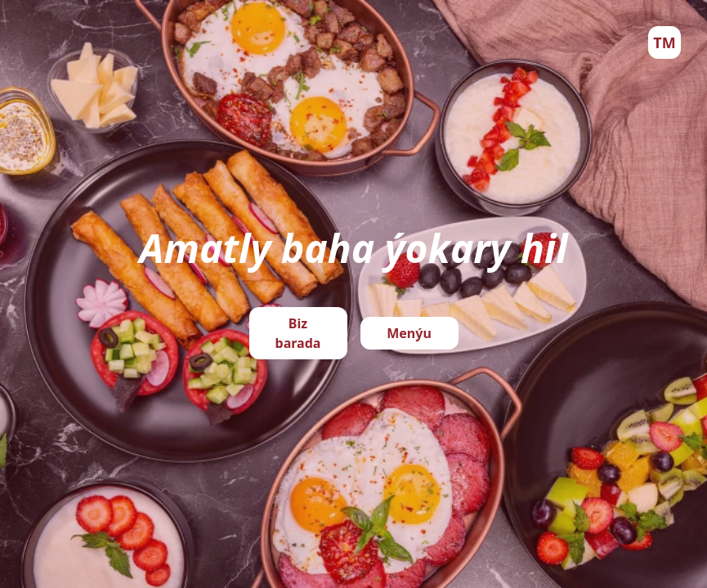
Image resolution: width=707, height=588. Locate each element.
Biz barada (298, 333)
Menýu (409, 333)
